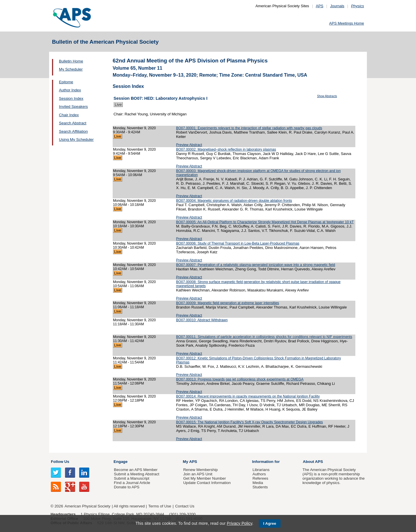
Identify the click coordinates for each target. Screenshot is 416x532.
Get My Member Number (205, 478)
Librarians (261, 470)
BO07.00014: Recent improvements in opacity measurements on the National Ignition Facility (248, 396)
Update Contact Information (207, 483)
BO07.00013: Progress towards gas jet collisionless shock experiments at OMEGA (240, 379)
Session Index (71, 98)
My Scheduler (71, 69)
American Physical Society (88, 506)
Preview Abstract (189, 145)
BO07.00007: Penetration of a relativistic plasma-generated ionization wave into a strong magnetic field (256, 265)
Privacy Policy (239, 523)
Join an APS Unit (198, 474)
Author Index (70, 90)
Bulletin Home (71, 61)
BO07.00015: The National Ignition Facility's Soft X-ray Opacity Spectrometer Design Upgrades (249, 422)
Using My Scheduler (76, 140)
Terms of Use (160, 506)
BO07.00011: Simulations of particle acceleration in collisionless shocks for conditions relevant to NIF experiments (264, 337)
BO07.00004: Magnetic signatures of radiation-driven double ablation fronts (234, 201)
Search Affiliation (73, 131)
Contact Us (185, 506)
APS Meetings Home (347, 23)
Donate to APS (127, 487)
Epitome (66, 82)
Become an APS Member (136, 470)
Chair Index (69, 115)
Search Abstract (73, 123)
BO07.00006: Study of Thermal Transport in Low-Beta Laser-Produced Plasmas (238, 243)
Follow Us (60, 462)
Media (258, 483)
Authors (259, 474)
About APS (313, 462)
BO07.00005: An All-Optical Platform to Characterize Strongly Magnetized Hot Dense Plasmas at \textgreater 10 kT (265, 222)
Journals (337, 6)
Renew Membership (200, 470)
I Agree (270, 523)
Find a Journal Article (132, 483)
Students (260, 487)
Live (118, 105)
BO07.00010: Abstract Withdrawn (202, 320)
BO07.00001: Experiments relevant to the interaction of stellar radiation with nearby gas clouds (249, 128)
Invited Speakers (73, 107)
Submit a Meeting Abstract (136, 474)
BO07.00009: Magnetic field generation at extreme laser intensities (227, 303)
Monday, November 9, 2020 (134, 128)
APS (320, 6)
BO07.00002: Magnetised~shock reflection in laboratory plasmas (226, 149)
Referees (260, 478)
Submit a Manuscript (131, 478)
